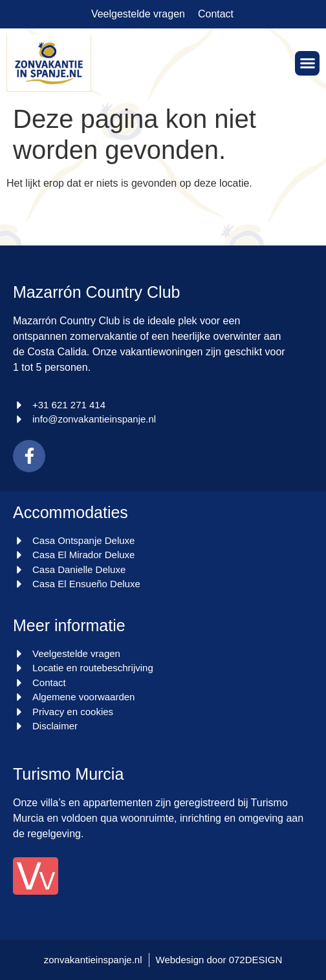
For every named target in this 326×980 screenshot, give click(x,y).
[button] (307, 63)
